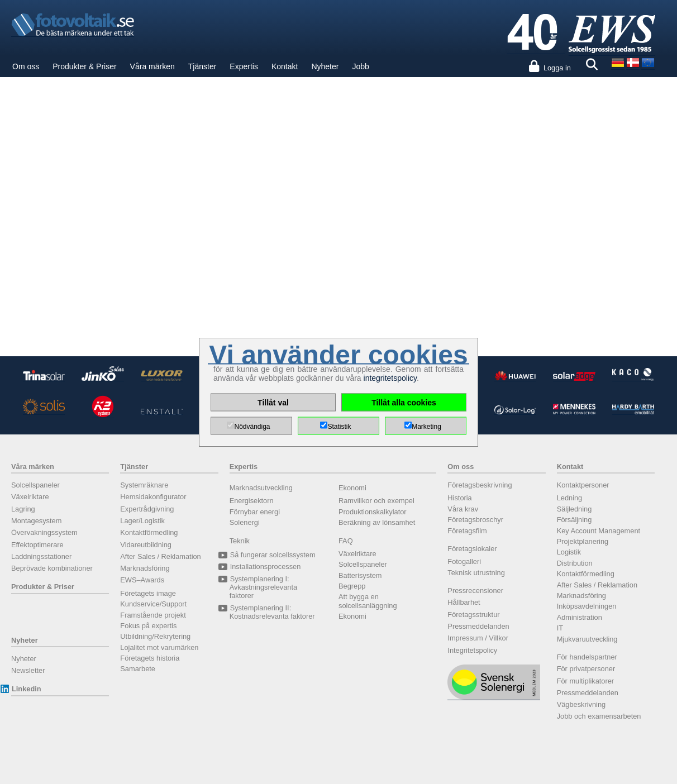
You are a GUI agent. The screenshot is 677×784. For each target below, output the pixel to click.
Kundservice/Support (153, 604)
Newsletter (28, 670)
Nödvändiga (252, 427)
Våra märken (152, 66)
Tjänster (202, 66)
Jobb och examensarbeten (599, 716)
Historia (459, 498)
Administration (580, 617)
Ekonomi (352, 488)
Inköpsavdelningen (587, 606)
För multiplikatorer (585, 681)
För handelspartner (587, 657)
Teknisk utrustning (476, 573)
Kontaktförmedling (149, 532)
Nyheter (325, 66)
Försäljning (575, 520)
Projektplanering (583, 541)
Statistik (339, 427)
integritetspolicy (390, 378)
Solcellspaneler (35, 485)
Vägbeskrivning (581, 704)
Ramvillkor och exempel (376, 501)
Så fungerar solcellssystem (273, 555)
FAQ (346, 541)
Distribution (575, 563)
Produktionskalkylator (373, 512)
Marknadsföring (145, 568)
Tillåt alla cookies (404, 403)
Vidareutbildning (146, 545)
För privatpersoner (586, 669)
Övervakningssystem (44, 532)
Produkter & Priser (84, 66)
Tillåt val (273, 403)
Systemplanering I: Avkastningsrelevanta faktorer (263, 587)
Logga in (557, 68)
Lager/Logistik (142, 521)
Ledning (570, 498)
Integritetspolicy (472, 650)
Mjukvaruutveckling (587, 639)
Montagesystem (36, 521)
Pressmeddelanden (478, 626)
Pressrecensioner (475, 591)
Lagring (23, 509)
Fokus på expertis (148, 626)
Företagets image (148, 593)
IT (560, 628)
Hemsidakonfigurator (153, 497)
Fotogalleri (464, 561)
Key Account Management (599, 531)
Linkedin (26, 689)
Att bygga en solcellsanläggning (368, 601)
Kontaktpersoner (583, 485)
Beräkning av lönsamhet (377, 522)
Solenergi (245, 522)
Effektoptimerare (37, 545)
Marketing (426, 427)
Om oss (26, 66)
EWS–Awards (142, 580)
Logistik (569, 552)
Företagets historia (150, 658)
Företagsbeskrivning (480, 485)
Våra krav (463, 509)
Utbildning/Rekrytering (155, 636)
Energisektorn (252, 501)
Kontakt (285, 66)
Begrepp (352, 586)
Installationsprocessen (265, 567)
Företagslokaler (472, 549)
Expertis (244, 66)
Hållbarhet (464, 602)
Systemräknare (144, 485)
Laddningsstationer (41, 556)
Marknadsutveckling (261, 488)
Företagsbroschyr (475, 520)
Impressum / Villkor (478, 638)
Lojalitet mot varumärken (159, 647)
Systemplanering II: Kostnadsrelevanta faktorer (272, 612)
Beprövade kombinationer (52, 568)
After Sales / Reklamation (160, 556)
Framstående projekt (153, 615)
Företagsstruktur (473, 615)
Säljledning (575, 509)
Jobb (360, 66)
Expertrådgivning (147, 509)
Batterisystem (360, 575)
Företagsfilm (467, 531)
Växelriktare (30, 497)
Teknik (240, 541)
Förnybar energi (255, 512)
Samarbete (138, 669)
